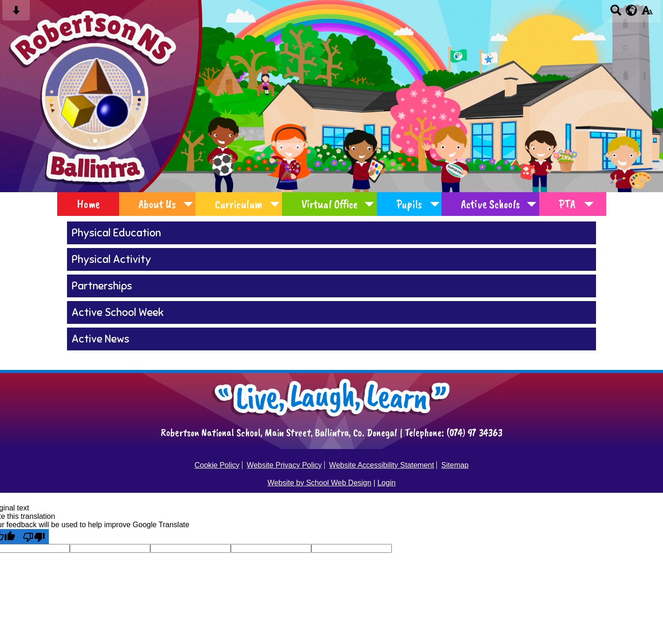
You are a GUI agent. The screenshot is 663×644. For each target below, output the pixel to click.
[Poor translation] (34, 537)
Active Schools (490, 204)
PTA (567, 204)
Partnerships (102, 286)
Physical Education (116, 233)
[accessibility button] (647, 13)
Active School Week (118, 312)
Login (386, 483)
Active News (100, 339)
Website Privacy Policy (284, 465)
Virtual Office (329, 204)
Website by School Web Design (320, 483)
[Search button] (616, 13)
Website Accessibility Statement (382, 465)
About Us (157, 204)
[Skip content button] (16, 13)
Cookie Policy (217, 465)
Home (88, 204)
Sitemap (455, 465)
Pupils (409, 204)
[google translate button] (632, 10)
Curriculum (239, 204)
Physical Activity (111, 259)
